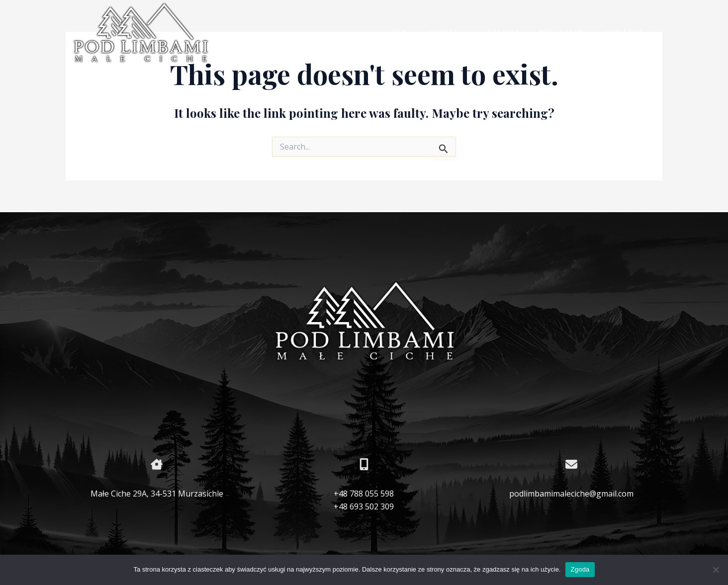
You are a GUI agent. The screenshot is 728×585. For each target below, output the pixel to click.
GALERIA (512, 33)
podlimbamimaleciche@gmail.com (571, 494)
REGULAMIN (567, 33)
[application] (475, 33)
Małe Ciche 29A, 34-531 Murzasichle (157, 494)
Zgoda (580, 569)
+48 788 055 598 (364, 494)
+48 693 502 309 (364, 506)
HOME (412, 33)
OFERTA (460, 33)
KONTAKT (625, 33)
